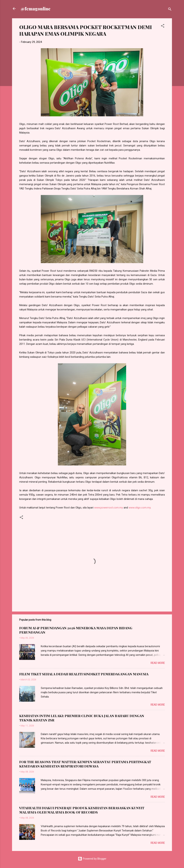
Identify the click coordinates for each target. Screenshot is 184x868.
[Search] (170, 10)
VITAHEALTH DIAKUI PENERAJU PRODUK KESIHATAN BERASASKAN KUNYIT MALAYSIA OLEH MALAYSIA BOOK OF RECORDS (82, 810)
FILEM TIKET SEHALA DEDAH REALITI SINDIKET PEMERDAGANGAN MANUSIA (84, 674)
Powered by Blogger (92, 859)
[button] (163, 26)
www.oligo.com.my (140, 508)
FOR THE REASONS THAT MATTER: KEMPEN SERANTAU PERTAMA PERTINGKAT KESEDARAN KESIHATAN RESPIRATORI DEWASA (85, 764)
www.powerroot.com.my (109, 508)
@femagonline (36, 9)
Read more (158, 663)
